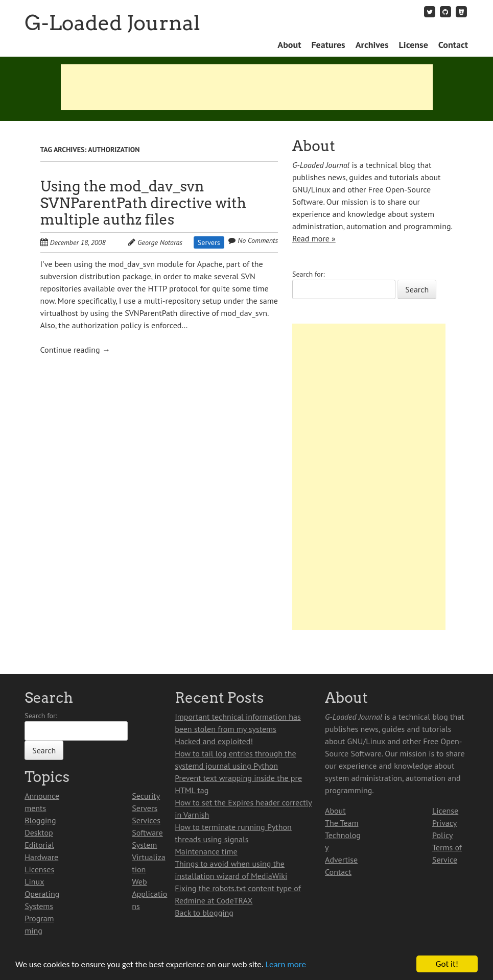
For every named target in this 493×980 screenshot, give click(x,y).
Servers (209, 242)
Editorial (39, 845)
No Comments (258, 240)
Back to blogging (204, 913)
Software (147, 832)
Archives (372, 45)
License (414, 45)
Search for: (309, 274)
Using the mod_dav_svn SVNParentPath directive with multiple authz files (143, 203)
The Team (342, 823)
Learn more (286, 965)
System (144, 845)
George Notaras (160, 242)
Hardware (41, 857)
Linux (34, 881)
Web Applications (149, 894)
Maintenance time (206, 851)
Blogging (40, 820)
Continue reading (75, 350)
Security (146, 796)
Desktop (39, 832)
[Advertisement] (247, 87)
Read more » (314, 238)
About (289, 45)
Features (328, 45)
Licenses (39, 869)
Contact (453, 45)
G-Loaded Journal (112, 23)
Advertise (341, 860)
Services (146, 820)
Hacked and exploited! (214, 741)
